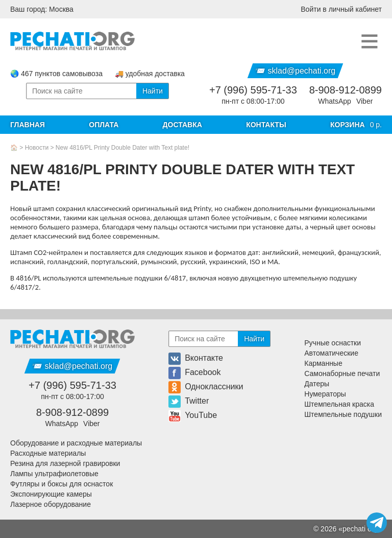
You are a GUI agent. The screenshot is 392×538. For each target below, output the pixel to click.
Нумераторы (325, 394)
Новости (37, 148)
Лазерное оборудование (51, 504)
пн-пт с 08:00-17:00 (253, 101)
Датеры (317, 384)
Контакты (266, 125)
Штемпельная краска (339, 404)
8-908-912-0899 (346, 90)
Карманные (323, 363)
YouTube (193, 415)
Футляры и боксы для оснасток (62, 484)
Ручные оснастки (333, 343)
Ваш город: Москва (42, 9)
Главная (28, 125)
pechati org (360, 529)
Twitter (189, 401)
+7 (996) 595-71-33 (253, 90)
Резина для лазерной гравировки (65, 463)
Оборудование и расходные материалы (76, 443)
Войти (341, 9)
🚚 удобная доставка (150, 74)
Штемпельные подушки (343, 414)
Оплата (104, 125)
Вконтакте (196, 358)
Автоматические (331, 353)
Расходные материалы (48, 453)
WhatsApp (335, 101)
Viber (364, 101)
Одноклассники (206, 387)
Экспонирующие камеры (51, 494)
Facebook (194, 372)
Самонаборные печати (342, 373)
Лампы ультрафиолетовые (54, 474)
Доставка (182, 125)
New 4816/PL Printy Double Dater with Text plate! (122, 148)
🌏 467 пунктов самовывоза (56, 74)
